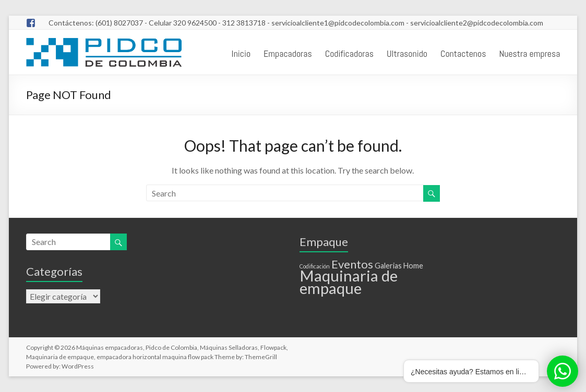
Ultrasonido (407, 53)
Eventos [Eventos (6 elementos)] (352, 264)
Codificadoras (349, 53)
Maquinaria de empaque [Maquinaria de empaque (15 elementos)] (349, 282)
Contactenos (463, 53)
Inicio (241, 53)
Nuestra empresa (529, 53)
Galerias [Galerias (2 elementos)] (388, 266)
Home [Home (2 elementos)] (413, 266)
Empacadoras (288, 53)
